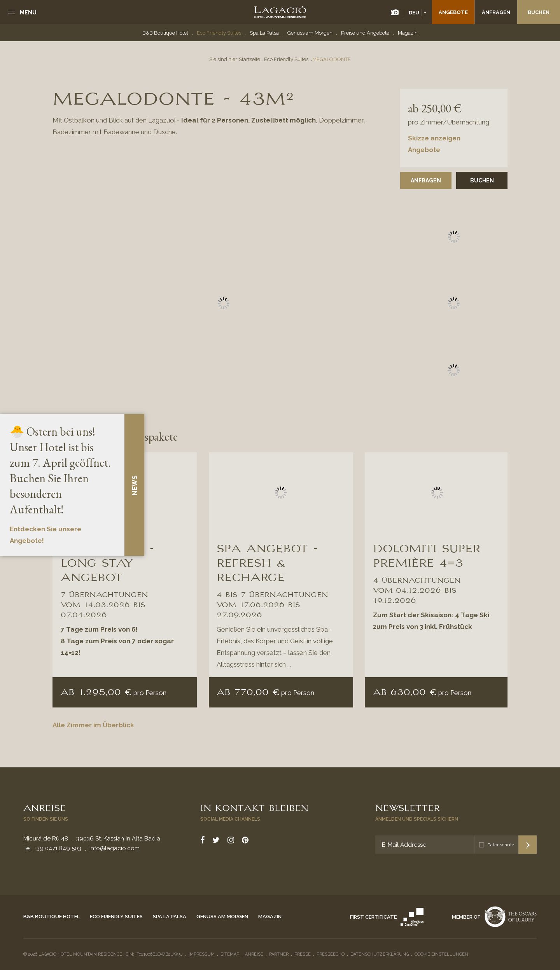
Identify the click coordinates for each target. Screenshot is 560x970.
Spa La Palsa (264, 33)
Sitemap (230, 954)
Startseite (249, 59)
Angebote (453, 12)
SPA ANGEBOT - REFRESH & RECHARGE (267, 562)
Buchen (539, 12)
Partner (279, 954)
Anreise (45, 807)
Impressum (202, 954)
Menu (28, 12)
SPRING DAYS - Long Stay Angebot (107, 562)
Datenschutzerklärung (380, 954)
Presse (303, 954)
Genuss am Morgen (310, 33)
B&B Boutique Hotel (165, 33)
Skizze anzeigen (434, 138)
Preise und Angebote (365, 33)
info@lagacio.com (115, 848)
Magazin (408, 33)
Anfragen (496, 12)
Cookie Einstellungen (441, 954)
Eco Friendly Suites (219, 33)
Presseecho (331, 954)
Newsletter (408, 807)
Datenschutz (501, 845)
